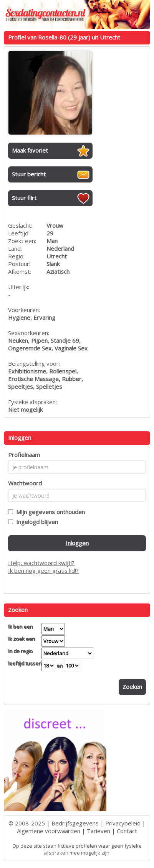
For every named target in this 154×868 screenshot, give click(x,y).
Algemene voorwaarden (49, 831)
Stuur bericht (29, 174)
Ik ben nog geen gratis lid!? (43, 570)
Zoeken (132, 687)
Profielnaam (24, 455)
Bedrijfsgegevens (75, 823)
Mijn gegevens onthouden (49, 512)
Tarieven (99, 831)
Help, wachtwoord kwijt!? (41, 563)
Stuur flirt (24, 198)
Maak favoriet (30, 150)
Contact (127, 831)
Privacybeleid (123, 823)
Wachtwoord (25, 483)
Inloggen (77, 543)
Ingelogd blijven (36, 522)
